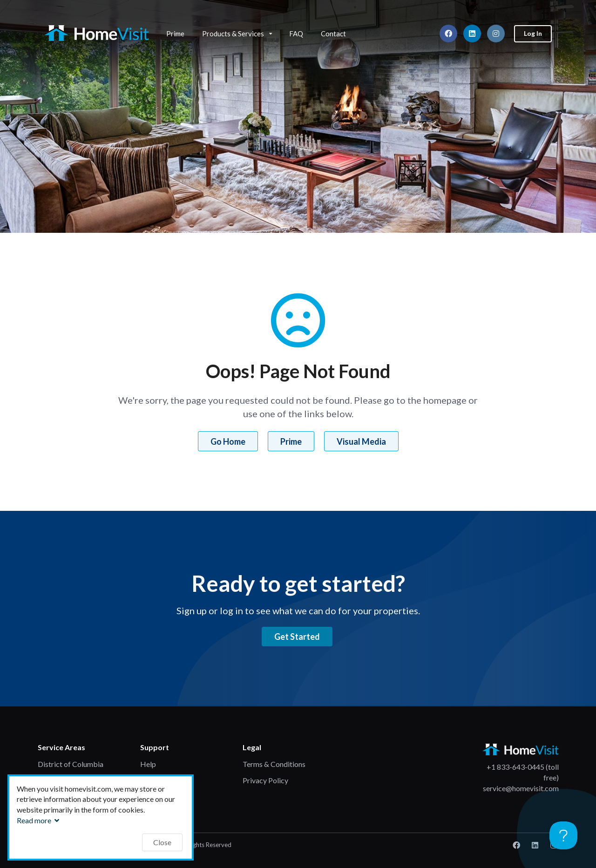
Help (148, 764)
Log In (533, 33)
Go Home (228, 441)
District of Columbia (71, 764)
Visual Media (361, 441)
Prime (175, 34)
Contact (333, 34)
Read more (39, 820)
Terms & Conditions (274, 764)
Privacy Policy (265, 780)
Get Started (297, 637)
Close (162, 842)
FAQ (296, 34)
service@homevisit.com (521, 788)
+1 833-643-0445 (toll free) (523, 772)
